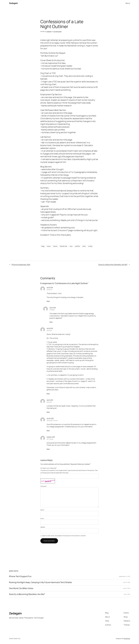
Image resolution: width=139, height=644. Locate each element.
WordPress (127, 639)
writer (84, 246)
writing (90, 246)
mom (71, 246)
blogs (43, 246)
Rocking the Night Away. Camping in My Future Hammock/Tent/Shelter (41, 582)
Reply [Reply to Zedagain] (51, 322)
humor (49, 246)
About (128, 3)
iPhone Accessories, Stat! (21, 264)
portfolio (77, 246)
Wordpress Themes (52, 420)
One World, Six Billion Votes (21, 588)
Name (42, 510)
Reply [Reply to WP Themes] (48, 449)
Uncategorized (57, 31)
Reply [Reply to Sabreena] (48, 301)
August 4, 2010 (51, 437)
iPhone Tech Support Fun (20, 576)
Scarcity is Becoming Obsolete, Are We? (113, 264)
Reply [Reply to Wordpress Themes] (48, 430)
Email (42, 518)
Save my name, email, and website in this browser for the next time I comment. (64, 536)
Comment (44, 486)
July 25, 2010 (50, 418)
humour (55, 246)
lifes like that (64, 246)
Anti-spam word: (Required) (48, 468)
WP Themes (50, 439)
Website (43, 527)
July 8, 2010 (50, 287)
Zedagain (13, 3)
